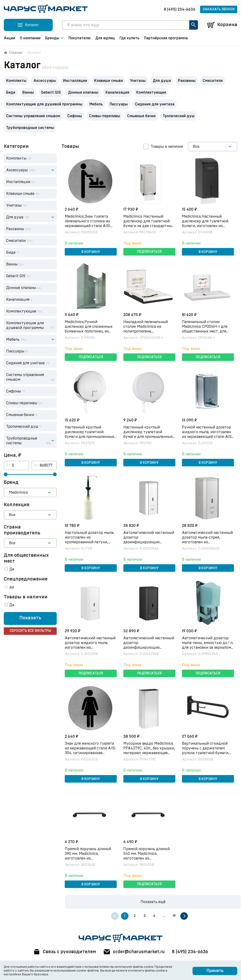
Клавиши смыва (108, 81)
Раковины (187, 81)
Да (12, 569)
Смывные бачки (141, 116)
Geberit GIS (51, 92)
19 (174, 916)
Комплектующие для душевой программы (44, 104)
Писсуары (119, 104)
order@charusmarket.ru (135, 952)
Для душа (162, 81)
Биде (11, 92)
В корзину (91, 252)
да (12, 587)
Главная (13, 53)
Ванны (28, 92)
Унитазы (138, 81)
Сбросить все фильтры (30, 631)
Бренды (54, 38)
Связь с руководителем (63, 952)
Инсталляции (75, 81)
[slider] (6, 474)
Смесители (213, 81)
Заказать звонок (219, 9)
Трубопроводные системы (30, 128)
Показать (30, 618)
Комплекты (16, 81)
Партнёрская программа (166, 38)
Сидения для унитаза (155, 104)
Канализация (117, 92)
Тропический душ (179, 116)
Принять (215, 971)
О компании (30, 38)
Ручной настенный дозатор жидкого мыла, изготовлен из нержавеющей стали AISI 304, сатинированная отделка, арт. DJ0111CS (208, 436)
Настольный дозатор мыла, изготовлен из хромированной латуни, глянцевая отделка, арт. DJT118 (90, 542)
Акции (9, 38)
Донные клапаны (83, 92)
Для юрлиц (105, 38)
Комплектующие (151, 92)
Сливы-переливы (104, 116)
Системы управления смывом (33, 116)
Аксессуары (45, 81)
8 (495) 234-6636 (180, 9)
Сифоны (75, 116)
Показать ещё (153, 902)
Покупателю (80, 38)
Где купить (129, 38)
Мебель (96, 104)
